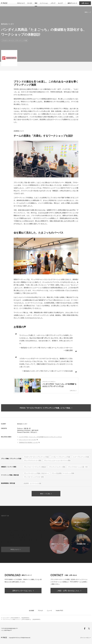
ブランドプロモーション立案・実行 (78, 467)
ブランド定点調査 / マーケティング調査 (63, 473)
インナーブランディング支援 (81, 457)
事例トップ (88, 12)
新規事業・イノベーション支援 (32, 483)
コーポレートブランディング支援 (61, 457)
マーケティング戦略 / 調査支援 (10, 475)
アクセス (40, 610)
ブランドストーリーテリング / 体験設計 (35, 467)
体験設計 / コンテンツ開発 (9, 467)
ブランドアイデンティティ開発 (32, 460)
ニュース (49, 610)
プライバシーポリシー (86, 638)
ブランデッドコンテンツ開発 (57, 467)
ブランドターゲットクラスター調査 (34, 477)
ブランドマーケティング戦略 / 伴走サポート (36, 473)
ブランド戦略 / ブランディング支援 (11, 458)
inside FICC (59, 610)
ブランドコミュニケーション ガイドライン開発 (57, 460)
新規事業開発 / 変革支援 (8, 483)
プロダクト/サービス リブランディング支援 (15, 40)
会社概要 (31, 610)
